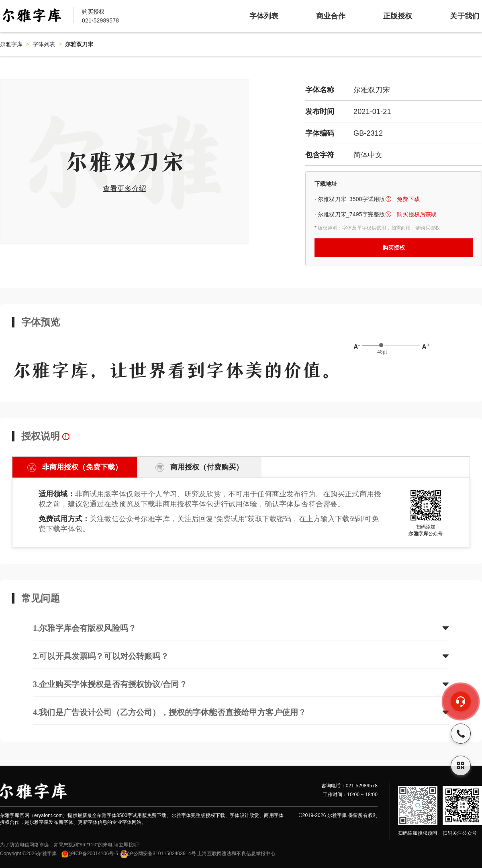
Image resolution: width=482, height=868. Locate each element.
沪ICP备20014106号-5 (89, 854)
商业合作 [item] (331, 16)
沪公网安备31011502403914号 (158, 854)
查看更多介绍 (125, 189)
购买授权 (394, 248)
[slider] (381, 345)
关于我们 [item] (465, 16)
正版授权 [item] (398, 16)
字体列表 (44, 44)
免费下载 (408, 199)
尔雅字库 (11, 44)
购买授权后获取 (417, 214)
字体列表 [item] (264, 16)
